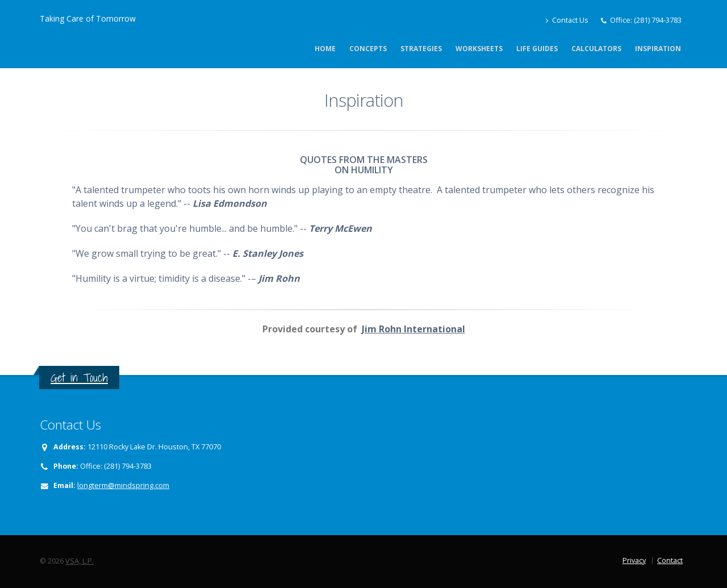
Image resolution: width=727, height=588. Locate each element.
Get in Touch (79, 378)
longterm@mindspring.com (123, 485)
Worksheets (479, 49)
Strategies (421, 49)
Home (325, 49)
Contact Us (567, 20)
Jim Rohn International (413, 329)
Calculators (596, 49)
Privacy (634, 560)
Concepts (368, 49)
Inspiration (658, 49)
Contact (670, 560)
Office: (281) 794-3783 (646, 20)
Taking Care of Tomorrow (88, 18)
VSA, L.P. (80, 561)
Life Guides (537, 49)
